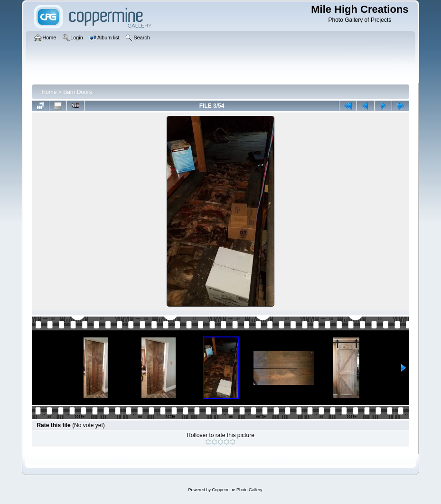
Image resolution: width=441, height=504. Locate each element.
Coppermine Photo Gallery (237, 490)
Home (49, 92)
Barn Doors (78, 92)
